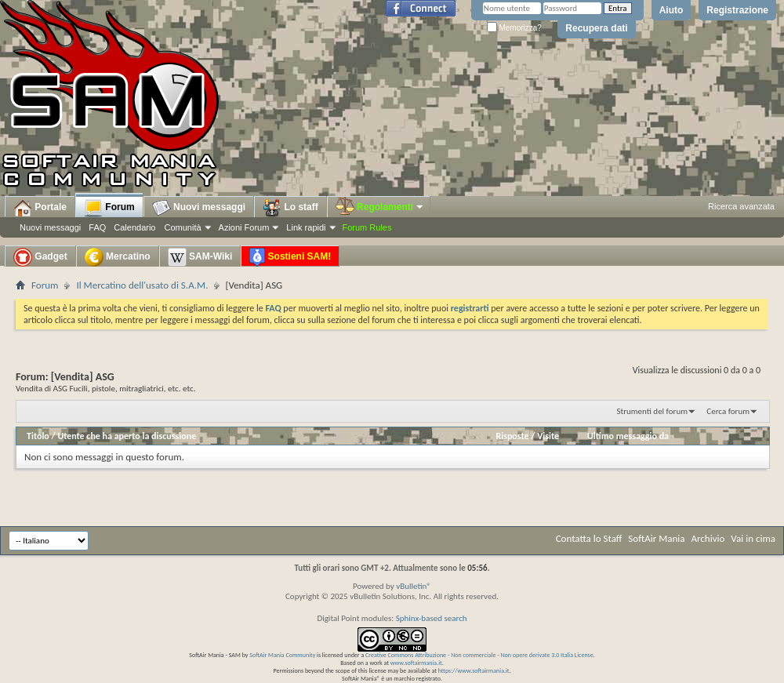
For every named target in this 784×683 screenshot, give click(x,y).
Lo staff (290, 208)
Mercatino (118, 257)
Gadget (40, 257)
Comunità (182, 227)
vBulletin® (414, 586)
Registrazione (737, 10)
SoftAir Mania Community (282, 655)
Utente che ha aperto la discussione (127, 436)
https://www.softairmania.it (474, 670)
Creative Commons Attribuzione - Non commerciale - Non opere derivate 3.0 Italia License (479, 655)
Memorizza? (514, 28)
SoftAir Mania (656, 538)
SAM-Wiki (200, 257)
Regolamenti (380, 207)
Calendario (134, 227)
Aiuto (671, 10)
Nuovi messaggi (50, 227)
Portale (40, 208)
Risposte (512, 436)
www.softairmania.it (416, 663)
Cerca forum (728, 411)
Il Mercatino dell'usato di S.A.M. (142, 285)
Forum (109, 208)
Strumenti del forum (652, 411)
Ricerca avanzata (741, 206)
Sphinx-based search (432, 618)
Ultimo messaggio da (628, 436)
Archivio (708, 538)
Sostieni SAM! (290, 257)
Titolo (38, 436)
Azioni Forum (244, 227)
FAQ (97, 227)
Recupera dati (596, 28)
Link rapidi (306, 227)
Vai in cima (753, 538)
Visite (548, 436)
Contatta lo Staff (589, 538)
